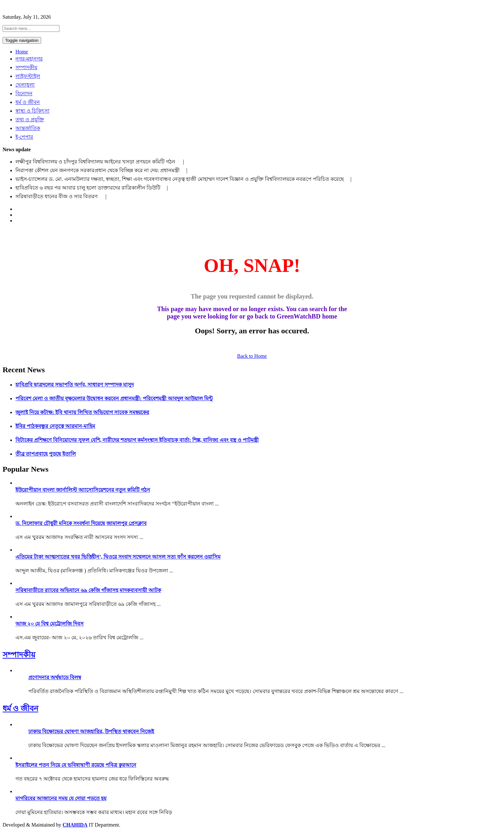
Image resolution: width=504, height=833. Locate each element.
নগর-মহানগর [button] (29, 59)
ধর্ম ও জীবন (20, 708)
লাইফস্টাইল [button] (28, 76)
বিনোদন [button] (24, 93)
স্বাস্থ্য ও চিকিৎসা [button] (32, 111)
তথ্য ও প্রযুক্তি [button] (30, 120)
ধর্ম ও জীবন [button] (28, 102)
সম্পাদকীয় (19, 655)
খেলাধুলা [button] (25, 85)
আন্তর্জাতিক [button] (28, 128)
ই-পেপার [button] (24, 137)
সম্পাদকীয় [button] (26, 67)
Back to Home (252, 356)
